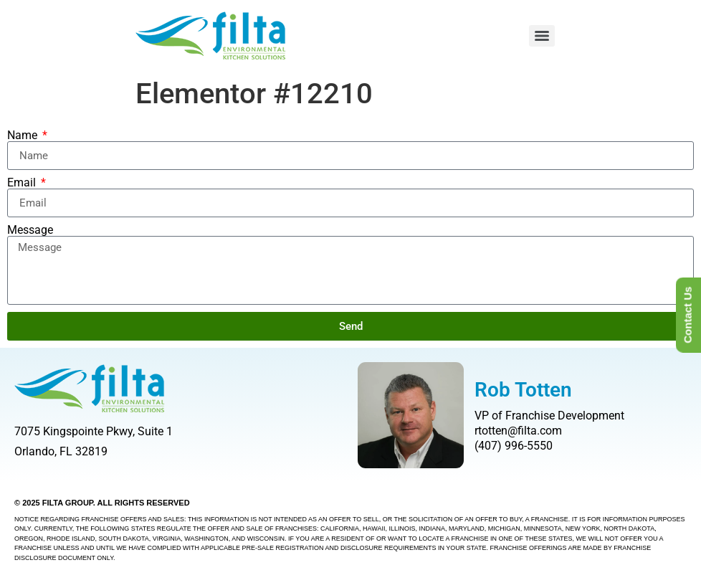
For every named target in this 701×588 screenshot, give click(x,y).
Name (24, 136)
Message (30, 230)
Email (23, 183)
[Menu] (542, 36)
